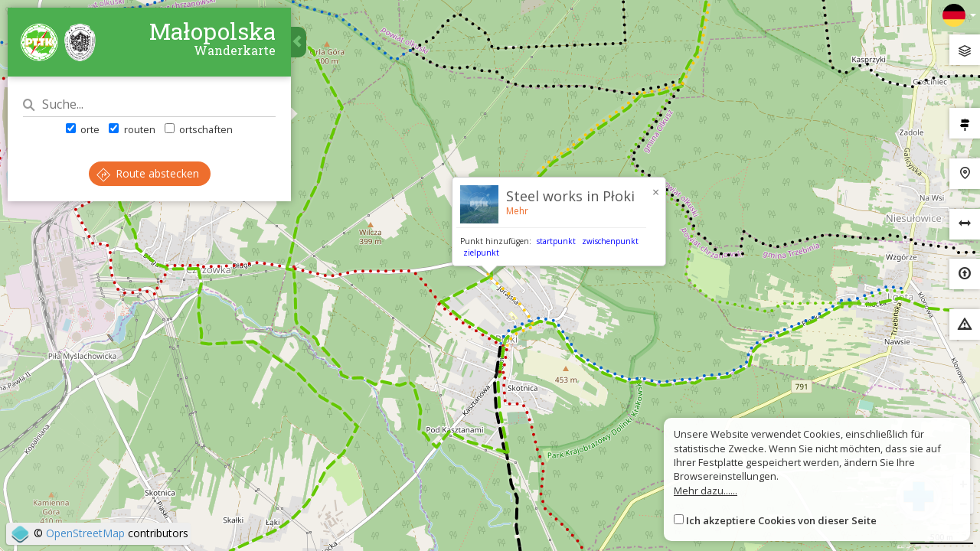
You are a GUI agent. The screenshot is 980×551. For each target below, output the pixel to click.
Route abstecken (148, 173)
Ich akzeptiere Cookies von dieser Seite (781, 520)
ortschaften (199, 129)
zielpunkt (481, 253)
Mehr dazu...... (706, 491)
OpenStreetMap (85, 533)
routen (132, 129)
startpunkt (556, 241)
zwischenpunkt (610, 241)
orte (83, 129)
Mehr (517, 211)
